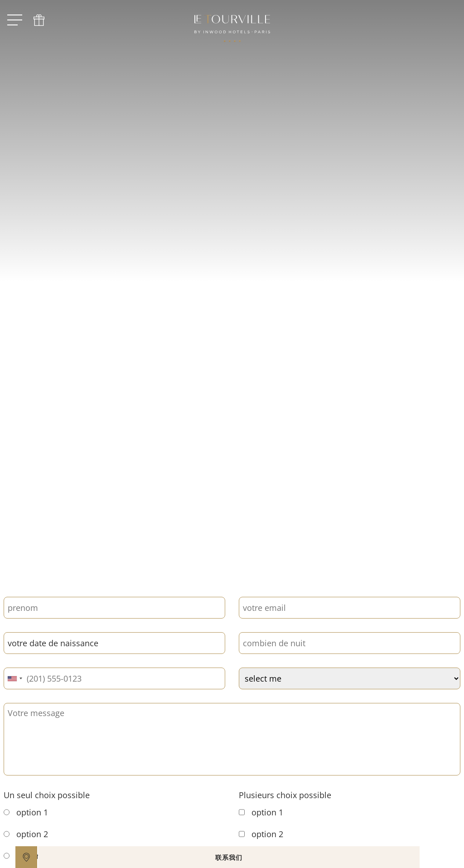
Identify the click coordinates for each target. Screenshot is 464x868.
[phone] (39, 20)
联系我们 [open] (263, 857)
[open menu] (15, 20)
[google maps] (26, 857)
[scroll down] (216, 532)
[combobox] (14, 678)
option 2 (26, 834)
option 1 (26, 812)
